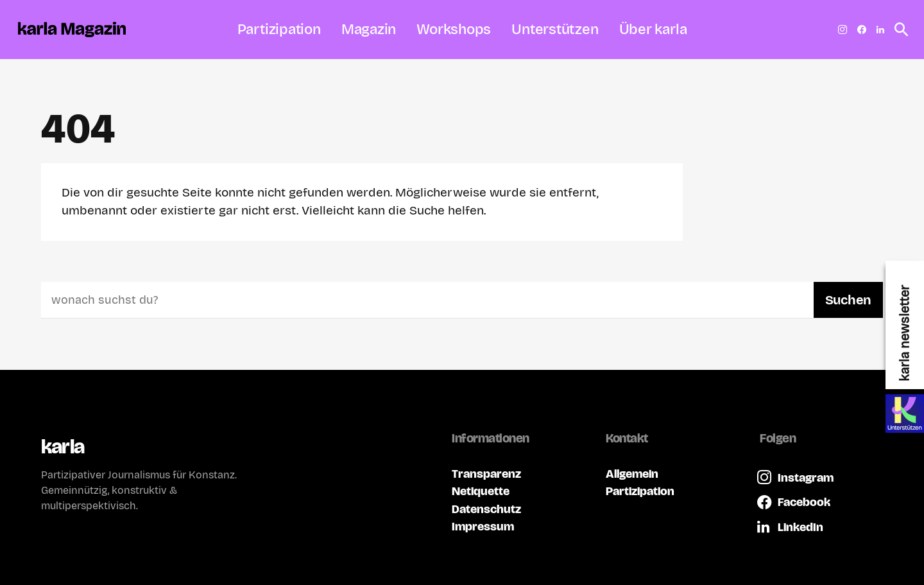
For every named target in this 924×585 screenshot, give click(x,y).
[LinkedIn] (880, 30)
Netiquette (481, 491)
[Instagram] (843, 30)
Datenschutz (486, 509)
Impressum (483, 526)
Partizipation (640, 491)
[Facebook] (862, 30)
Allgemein (632, 474)
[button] (898, 30)
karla (63, 447)
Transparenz (486, 474)
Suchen (848, 300)
